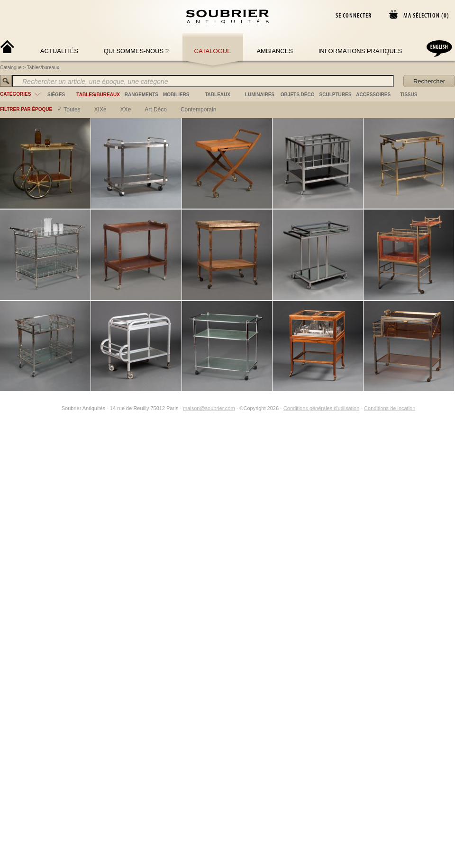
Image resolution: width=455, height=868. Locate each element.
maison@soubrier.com (209, 408)
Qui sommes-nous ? (136, 51)
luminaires (260, 95)
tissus (409, 95)
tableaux (218, 95)
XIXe (100, 110)
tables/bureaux (98, 95)
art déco (156, 110)
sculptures (336, 95)
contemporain (198, 110)
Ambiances (275, 51)
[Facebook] (45, 408)
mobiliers (176, 95)
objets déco (298, 95)
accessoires (373, 95)
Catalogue (213, 51)
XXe (126, 110)
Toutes (72, 110)
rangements (141, 95)
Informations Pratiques (360, 51)
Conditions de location (390, 408)
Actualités (59, 51)
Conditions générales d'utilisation (321, 408)
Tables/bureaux (43, 68)
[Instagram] (55, 408)
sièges (56, 95)
